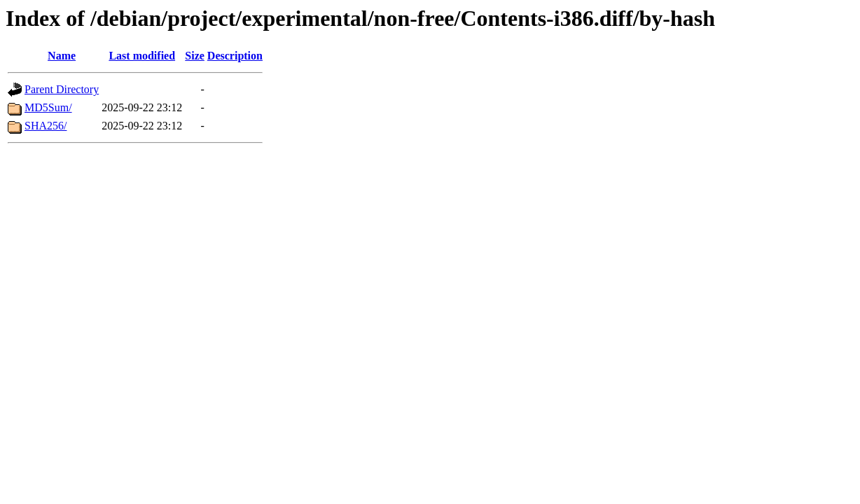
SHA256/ (46, 126)
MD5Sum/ (48, 107)
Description (235, 56)
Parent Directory (62, 89)
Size (195, 56)
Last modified (142, 56)
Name (62, 56)
